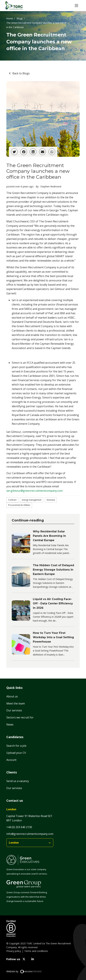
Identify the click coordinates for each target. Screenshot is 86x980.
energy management (32, 500)
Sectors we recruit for (20, 717)
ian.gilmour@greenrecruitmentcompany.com (34, 491)
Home (10, 18)
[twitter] (24, 959)
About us (12, 696)
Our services (14, 710)
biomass (51, 500)
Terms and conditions (36, 951)
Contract (12, 500)
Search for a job (16, 746)
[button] (76, 6)
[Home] (14, 6)
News (10, 724)
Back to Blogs (21, 73)
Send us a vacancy (18, 781)
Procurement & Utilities (19, 505)
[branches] (30, 843)
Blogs (20, 18)
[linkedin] (33, 959)
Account (11, 760)
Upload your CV (16, 753)
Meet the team (16, 703)
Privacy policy (14, 951)
